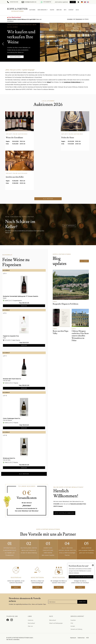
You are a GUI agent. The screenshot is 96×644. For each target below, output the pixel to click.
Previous (2, 44)
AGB (87, 638)
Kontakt (71, 10)
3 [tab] (49, 62)
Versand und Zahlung (76, 629)
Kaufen (52, 10)
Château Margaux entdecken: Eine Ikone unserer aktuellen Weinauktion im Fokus (80, 336)
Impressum (73, 638)
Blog (77, 10)
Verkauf (49, 82)
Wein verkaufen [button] (42, 10)
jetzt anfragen (69, 226)
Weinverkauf (53, 620)
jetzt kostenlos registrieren (81, 577)
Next (94, 44)
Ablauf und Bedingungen (56, 623)
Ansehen (24, 306)
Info (65, 10)
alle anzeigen (24, 474)
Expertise (73, 620)
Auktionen (32, 10)
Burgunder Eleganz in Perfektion (65, 304)
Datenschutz (81, 638)
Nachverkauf (31, 623)
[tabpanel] (48, 42)
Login (73, 2)
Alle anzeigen (48, 199)
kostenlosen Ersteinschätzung (72, 82)
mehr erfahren (15, 57)
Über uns (59, 10)
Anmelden (70, 19)
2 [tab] (47, 62)
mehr (16, 587)
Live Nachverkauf (15, 17)
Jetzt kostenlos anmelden (64, 513)
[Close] (93, 565)
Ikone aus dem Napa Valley (60, 332)
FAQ (72, 623)
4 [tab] (51, 62)
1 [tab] (45, 62)
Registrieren (79, 19)
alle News (84, 261)
